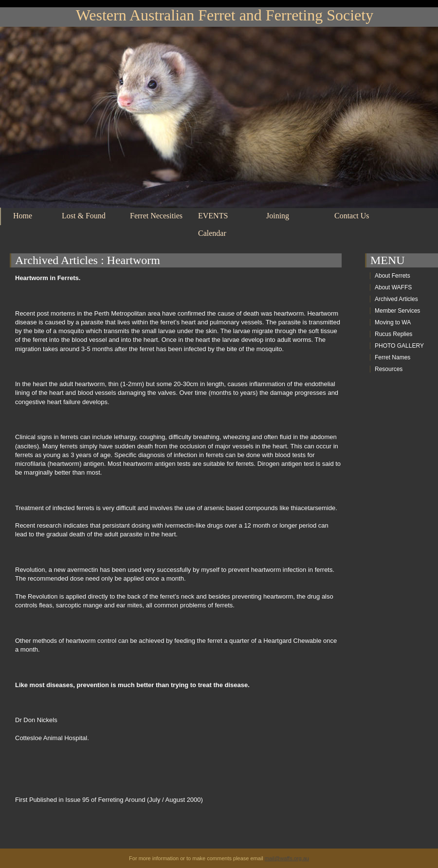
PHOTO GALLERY (399, 346)
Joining (278, 216)
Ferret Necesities (156, 216)
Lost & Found (84, 216)
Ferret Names (392, 357)
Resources (389, 369)
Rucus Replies (393, 334)
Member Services (397, 311)
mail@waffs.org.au (287, 858)
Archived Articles (56, 260)
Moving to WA (393, 322)
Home (23, 216)
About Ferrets (392, 276)
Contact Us (352, 216)
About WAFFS (393, 287)
